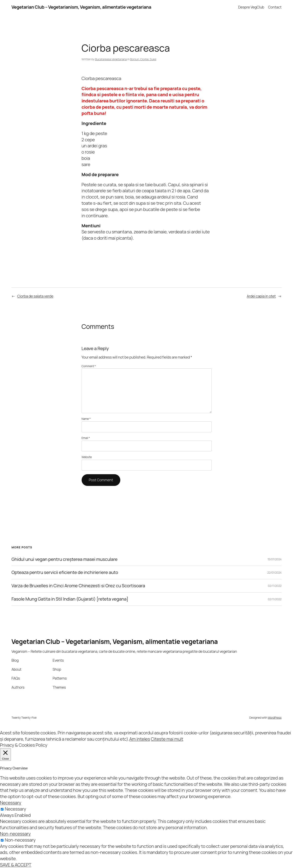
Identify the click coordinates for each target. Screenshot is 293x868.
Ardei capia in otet (261, 296)
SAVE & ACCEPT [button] (16, 865)
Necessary (15, 809)
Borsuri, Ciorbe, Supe (143, 59)
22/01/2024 (274, 572)
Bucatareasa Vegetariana (111, 59)
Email (86, 438)
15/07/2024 (274, 559)
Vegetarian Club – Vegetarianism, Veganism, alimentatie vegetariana (81, 7)
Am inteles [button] (140, 739)
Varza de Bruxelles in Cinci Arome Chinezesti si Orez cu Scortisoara (78, 586)
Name (86, 419)
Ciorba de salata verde (35, 296)
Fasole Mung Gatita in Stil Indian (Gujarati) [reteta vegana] (70, 599)
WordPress (275, 718)
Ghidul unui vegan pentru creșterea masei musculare (64, 559)
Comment (89, 366)
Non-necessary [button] (15, 834)
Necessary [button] (11, 803)
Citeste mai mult (167, 739)
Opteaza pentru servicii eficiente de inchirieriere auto (65, 572)
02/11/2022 (275, 586)
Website (87, 457)
